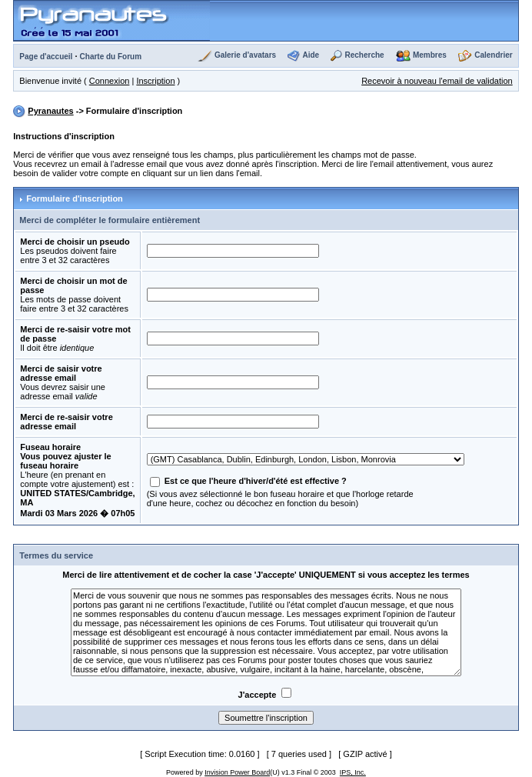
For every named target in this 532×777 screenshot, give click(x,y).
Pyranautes (50, 111)
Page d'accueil (46, 57)
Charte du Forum (111, 57)
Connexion (110, 81)
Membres (430, 55)
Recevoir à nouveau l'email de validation (437, 81)
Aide (311, 55)
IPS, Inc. (353, 772)
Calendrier (493, 55)
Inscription (155, 81)
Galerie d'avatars (245, 55)
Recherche (364, 55)
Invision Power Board (237, 772)
